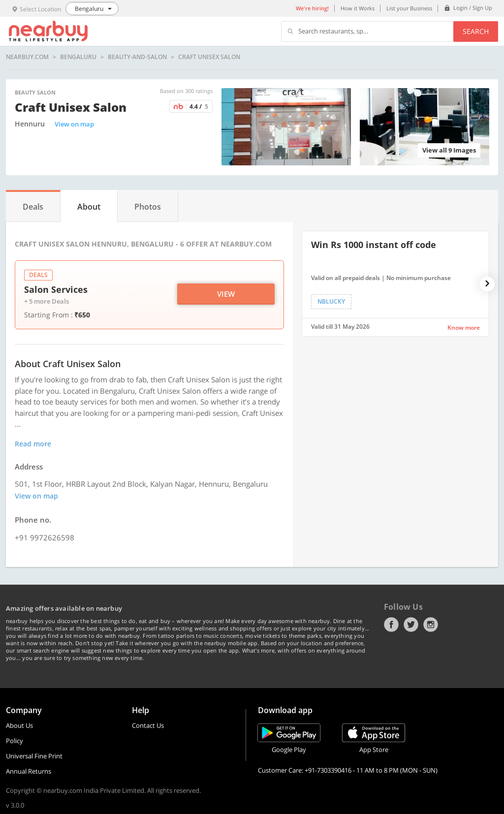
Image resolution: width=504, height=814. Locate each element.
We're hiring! (312, 8)
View (226, 294)
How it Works (358, 8)
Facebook (391, 625)
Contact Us (148, 725)
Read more (33, 444)
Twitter (411, 625)
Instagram (431, 625)
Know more (464, 328)
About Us (19, 725)
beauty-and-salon (137, 57)
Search (476, 31)
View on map (74, 124)
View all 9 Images (449, 150)
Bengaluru (78, 57)
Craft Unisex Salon (209, 57)
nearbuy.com (27, 57)
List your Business (409, 8)
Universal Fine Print (34, 756)
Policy (15, 741)
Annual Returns (29, 771)
